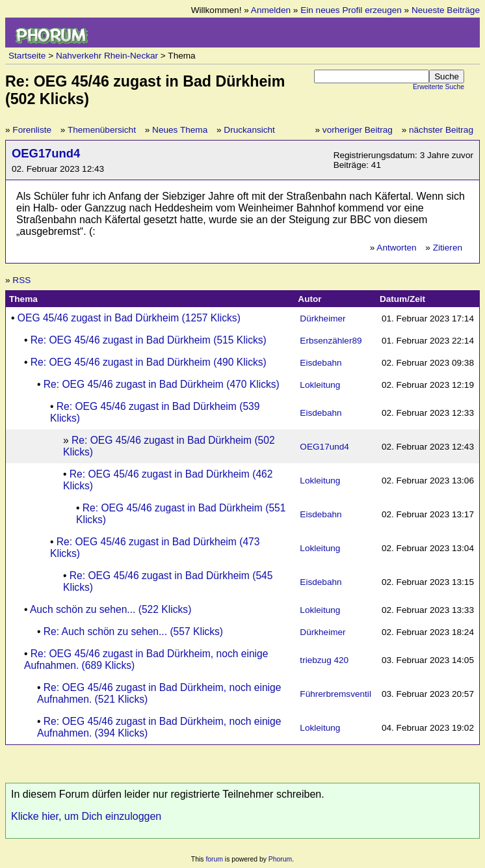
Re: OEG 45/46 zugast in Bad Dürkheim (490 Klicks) (149, 362)
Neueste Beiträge (446, 10)
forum (214, 859)
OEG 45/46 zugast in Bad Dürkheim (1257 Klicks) (129, 318)
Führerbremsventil (335, 694)
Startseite (27, 56)
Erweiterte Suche (439, 87)
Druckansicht (249, 130)
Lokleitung (320, 385)
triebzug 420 (324, 660)
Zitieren (448, 248)
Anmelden (271, 10)
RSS (21, 280)
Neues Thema (180, 130)
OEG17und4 (46, 153)
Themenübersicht (102, 130)
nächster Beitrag (441, 130)
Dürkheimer (322, 319)
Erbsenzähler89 (331, 341)
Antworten (396, 248)
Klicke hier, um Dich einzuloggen (86, 816)
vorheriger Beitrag (358, 130)
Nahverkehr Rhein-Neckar (107, 56)
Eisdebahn (321, 363)
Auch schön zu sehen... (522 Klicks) (111, 609)
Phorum (280, 859)
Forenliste (32, 130)
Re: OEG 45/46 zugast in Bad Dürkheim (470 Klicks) (162, 384)
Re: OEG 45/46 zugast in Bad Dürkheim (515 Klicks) (149, 340)
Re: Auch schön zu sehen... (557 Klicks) (133, 631)
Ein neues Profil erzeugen (351, 10)
